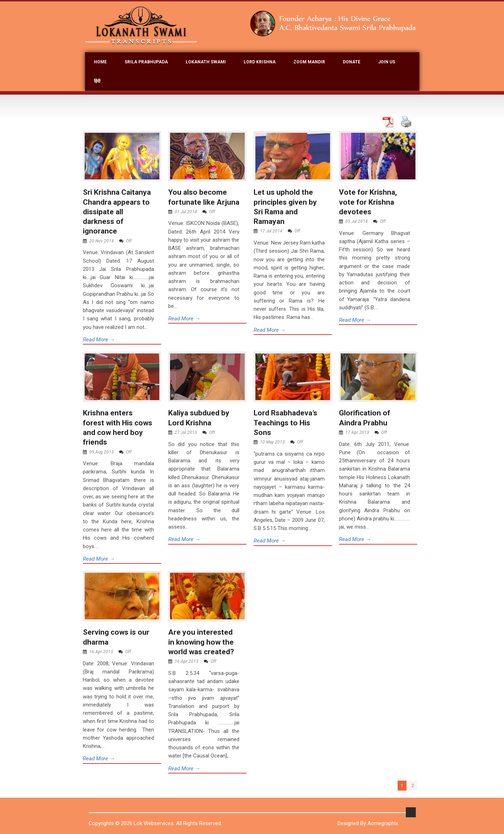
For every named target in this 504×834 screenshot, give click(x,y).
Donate (352, 62)
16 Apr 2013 (101, 652)
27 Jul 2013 (186, 432)
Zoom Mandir (309, 62)
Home (100, 62)
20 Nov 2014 (102, 241)
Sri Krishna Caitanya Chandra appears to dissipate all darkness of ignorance (117, 212)
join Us (387, 62)
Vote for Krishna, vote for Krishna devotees (368, 202)
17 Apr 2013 (357, 432)
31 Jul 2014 (186, 212)
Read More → (99, 340)
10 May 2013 (272, 442)
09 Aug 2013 (102, 452)
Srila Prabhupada (146, 62)
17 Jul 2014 (271, 231)
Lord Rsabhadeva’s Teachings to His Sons (285, 423)
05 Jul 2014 (357, 221)
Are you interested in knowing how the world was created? (201, 642)
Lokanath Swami (206, 62)
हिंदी (97, 81)
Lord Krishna (260, 62)
